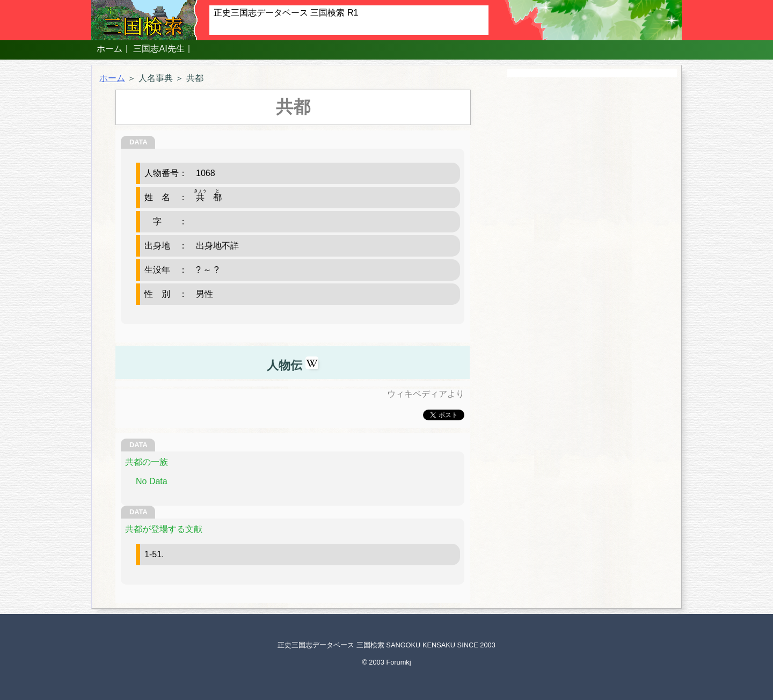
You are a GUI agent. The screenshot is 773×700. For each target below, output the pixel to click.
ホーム (110, 49)
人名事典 (156, 78)
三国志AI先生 (159, 49)
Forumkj (398, 662)
